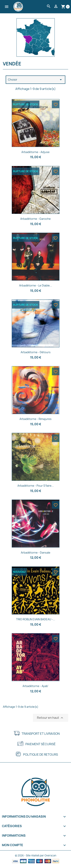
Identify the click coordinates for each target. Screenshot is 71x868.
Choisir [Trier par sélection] (35, 80)
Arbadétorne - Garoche (35, 219)
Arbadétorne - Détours (36, 352)
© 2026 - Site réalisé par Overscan (36, 855)
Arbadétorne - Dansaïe (36, 553)
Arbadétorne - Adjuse (35, 152)
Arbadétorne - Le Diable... (36, 285)
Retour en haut (51, 718)
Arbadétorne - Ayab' (35, 686)
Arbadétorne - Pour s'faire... (36, 486)
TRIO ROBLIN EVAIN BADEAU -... (36, 619)
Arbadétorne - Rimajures (35, 419)
